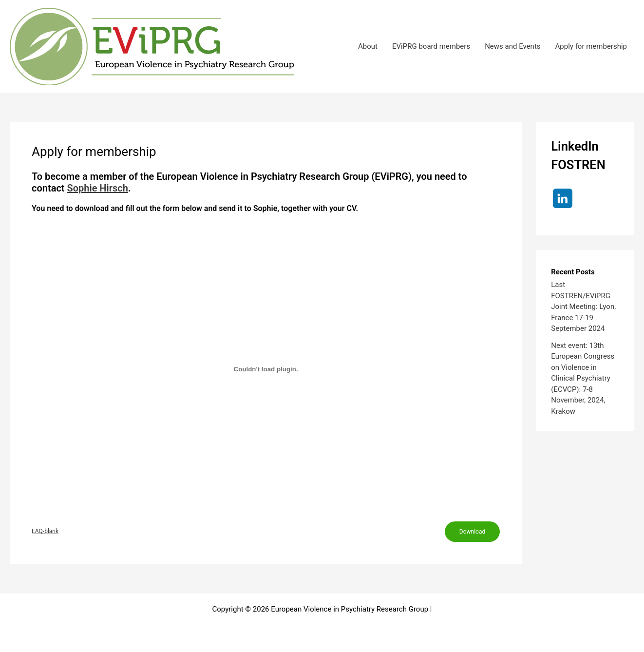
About (368, 46)
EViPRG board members (431, 46)
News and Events (512, 46)
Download (472, 532)
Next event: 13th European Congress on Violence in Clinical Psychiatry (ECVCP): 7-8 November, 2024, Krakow (583, 378)
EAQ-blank (45, 531)
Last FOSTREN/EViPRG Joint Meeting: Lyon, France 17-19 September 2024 (583, 307)
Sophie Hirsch (98, 188)
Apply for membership (591, 46)
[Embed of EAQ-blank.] (266, 369)
